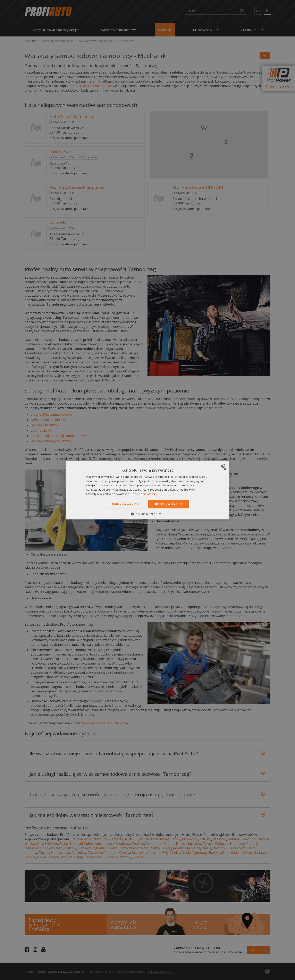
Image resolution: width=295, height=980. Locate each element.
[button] (147, 514)
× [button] (225, 469)
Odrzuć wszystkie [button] (125, 504)
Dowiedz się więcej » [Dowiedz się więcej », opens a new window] (144, 494)
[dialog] (147, 490)
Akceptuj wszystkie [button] (169, 504)
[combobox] (224, 466)
